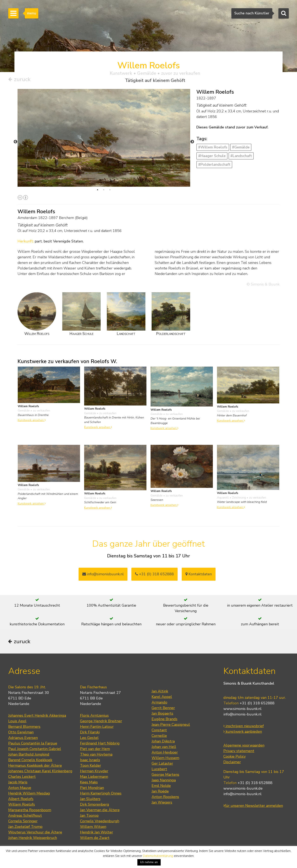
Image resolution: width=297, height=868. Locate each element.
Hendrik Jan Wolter (97, 833)
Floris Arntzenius (94, 716)
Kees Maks (89, 783)
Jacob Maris (18, 783)
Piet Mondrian (92, 788)
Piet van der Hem (95, 749)
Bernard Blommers (24, 727)
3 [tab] (110, 190)
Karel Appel (162, 697)
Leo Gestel (89, 738)
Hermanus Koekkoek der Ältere (35, 766)
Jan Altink (160, 692)
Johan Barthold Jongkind (29, 755)
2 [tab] (104, 190)
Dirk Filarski (90, 733)
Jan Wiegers (162, 803)
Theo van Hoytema (96, 755)
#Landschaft (241, 156)
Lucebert (159, 769)
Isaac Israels (90, 760)
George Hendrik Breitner (101, 721)
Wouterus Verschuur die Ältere (35, 833)
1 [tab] (98, 190)
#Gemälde (241, 147)
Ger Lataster (162, 764)
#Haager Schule (212, 156)
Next (192, 142)
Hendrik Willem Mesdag (29, 794)
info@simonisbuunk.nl (103, 574)
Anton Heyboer (165, 753)
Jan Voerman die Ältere (100, 810)
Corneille (159, 736)
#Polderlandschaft (214, 164)
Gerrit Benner (163, 708)
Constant (159, 731)
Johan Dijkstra (163, 742)
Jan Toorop (89, 816)
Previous (15, 142)
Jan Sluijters (90, 799)
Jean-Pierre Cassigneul (171, 725)
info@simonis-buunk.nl (242, 715)
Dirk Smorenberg (95, 805)
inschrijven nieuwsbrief (244, 726)
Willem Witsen (93, 827)
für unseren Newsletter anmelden (253, 806)
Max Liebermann (94, 777)
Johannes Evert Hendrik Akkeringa (37, 716)
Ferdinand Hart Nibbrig (100, 744)
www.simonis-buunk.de (243, 789)
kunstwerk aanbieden (243, 732)
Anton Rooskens (165, 797)
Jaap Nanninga (164, 781)
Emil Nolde (161, 786)
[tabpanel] (104, 138)
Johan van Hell (164, 747)
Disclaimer (232, 762)
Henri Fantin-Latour (97, 727)
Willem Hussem (165, 758)
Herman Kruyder (94, 771)
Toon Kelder (91, 766)
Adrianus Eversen (23, 738)
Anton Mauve (20, 788)
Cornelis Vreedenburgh (100, 821)
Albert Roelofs (21, 799)
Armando (159, 703)
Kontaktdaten (199, 574)
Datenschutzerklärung (158, 856)
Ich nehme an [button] (149, 862)
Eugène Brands (164, 719)
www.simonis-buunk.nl (242, 709)
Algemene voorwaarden (244, 746)
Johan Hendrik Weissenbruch (33, 838)
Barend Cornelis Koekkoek (30, 760)
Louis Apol (17, 721)
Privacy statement (239, 751)
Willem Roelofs (22, 805)
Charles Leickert (22, 777)
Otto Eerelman (21, 733)
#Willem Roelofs (213, 147)
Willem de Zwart (95, 838)
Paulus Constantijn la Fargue (33, 744)
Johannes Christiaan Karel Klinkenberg (40, 771)
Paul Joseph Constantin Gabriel (35, 749)
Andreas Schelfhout (25, 816)
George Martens (165, 775)
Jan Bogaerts (162, 714)
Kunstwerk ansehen (32, 420)
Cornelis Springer (23, 821)
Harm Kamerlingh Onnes (101, 794)
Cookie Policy (235, 757)
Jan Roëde (160, 792)
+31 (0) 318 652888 (154, 574)
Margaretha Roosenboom (30, 810)
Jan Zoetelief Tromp (25, 827)
